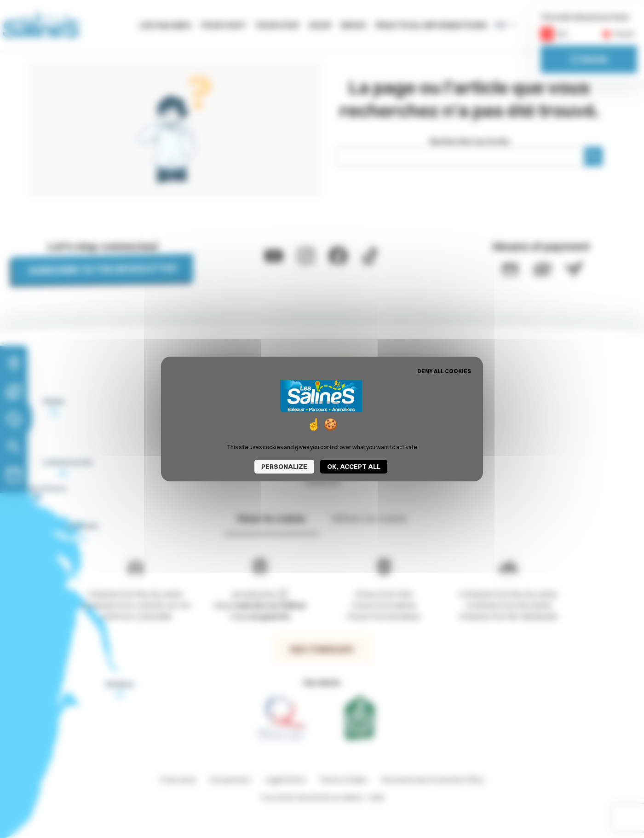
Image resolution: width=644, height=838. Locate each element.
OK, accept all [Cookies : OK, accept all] (354, 467)
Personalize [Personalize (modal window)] (284, 467)
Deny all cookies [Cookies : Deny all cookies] (444, 371)
